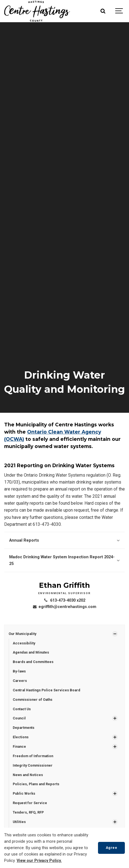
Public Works (24, 793)
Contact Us (22, 709)
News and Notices (28, 775)
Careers (20, 681)
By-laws (19, 671)
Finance (19, 746)
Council (19, 718)
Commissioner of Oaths (33, 700)
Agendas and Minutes (31, 652)
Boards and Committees (33, 662)
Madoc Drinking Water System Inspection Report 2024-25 (64, 560)
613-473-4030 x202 (64, 600)
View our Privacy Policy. (39, 861)
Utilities (19, 822)
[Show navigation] (119, 11)
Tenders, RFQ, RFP (28, 812)
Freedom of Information (33, 756)
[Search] (103, 11)
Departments (24, 728)
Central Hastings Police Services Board (47, 690)
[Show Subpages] (115, 634)
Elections (21, 737)
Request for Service (30, 803)
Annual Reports (64, 540)
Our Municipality (22, 634)
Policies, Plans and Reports (36, 784)
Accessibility (24, 643)
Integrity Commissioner (33, 765)
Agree (112, 848)
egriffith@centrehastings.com (64, 607)
